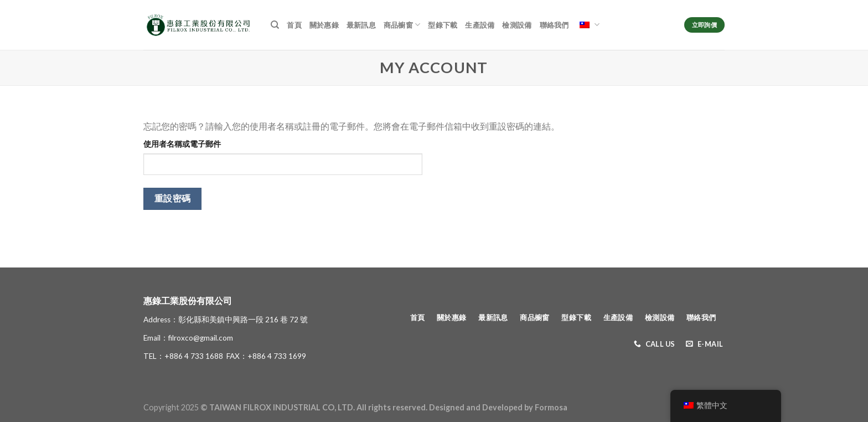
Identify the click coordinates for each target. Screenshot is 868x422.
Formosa (551, 407)
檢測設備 (517, 25)
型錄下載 (443, 25)
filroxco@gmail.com (201, 338)
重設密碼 (173, 198)
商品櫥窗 (402, 25)
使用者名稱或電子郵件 (182, 144)
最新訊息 (361, 25)
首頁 (294, 25)
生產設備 (480, 25)
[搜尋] (275, 25)
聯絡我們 (554, 25)
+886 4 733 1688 (194, 356)
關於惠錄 (324, 25)
